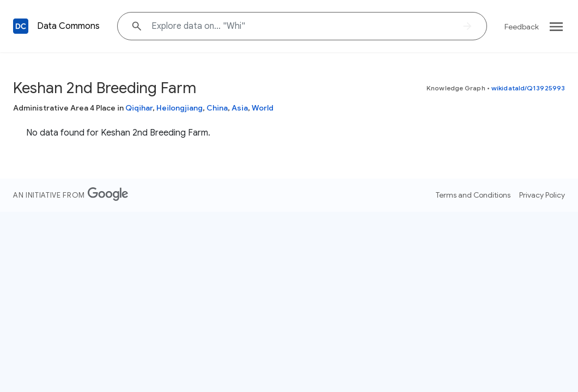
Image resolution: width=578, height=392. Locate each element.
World (263, 108)
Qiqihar (139, 108)
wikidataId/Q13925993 (528, 88)
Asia (240, 108)
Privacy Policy (542, 195)
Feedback (522, 27)
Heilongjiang (180, 108)
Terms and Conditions (473, 195)
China (217, 108)
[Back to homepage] (21, 26)
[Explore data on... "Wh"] (302, 26)
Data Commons (68, 26)
